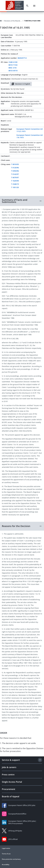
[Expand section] (40, 760)
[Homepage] (1, 21)
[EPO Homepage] (15, 6)
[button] (22, 201)
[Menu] (34, 6)
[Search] (27, 6)
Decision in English (21, 84)
